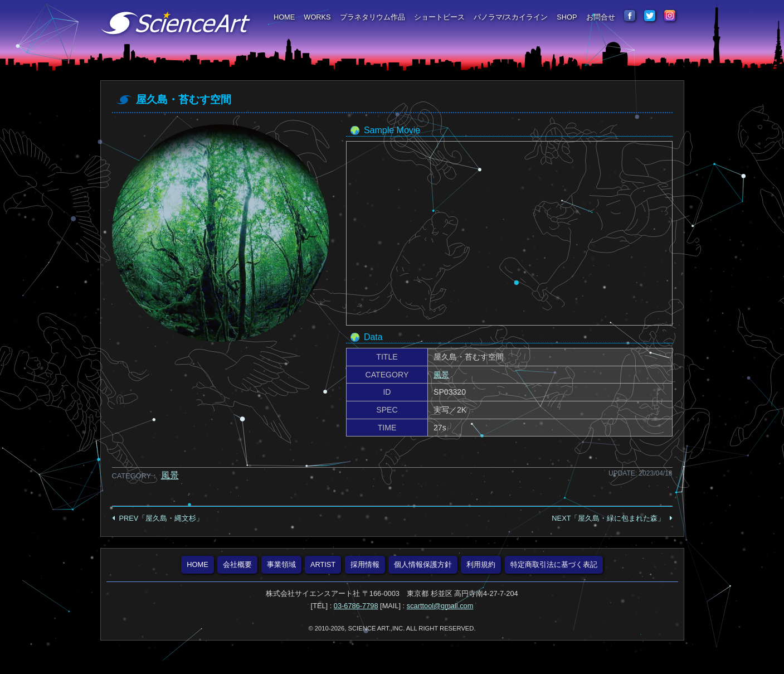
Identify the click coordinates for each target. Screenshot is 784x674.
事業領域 (281, 564)
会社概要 (237, 564)
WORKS (317, 17)
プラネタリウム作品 (372, 17)
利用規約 (481, 564)
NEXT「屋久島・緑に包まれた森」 (608, 518)
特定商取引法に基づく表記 (554, 564)
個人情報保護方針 (423, 564)
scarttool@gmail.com (440, 606)
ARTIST (323, 564)
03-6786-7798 (356, 606)
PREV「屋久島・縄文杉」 (162, 518)
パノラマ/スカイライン (511, 17)
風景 (441, 375)
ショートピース (439, 17)
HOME (284, 17)
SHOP (567, 17)
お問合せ (601, 17)
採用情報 (365, 564)
